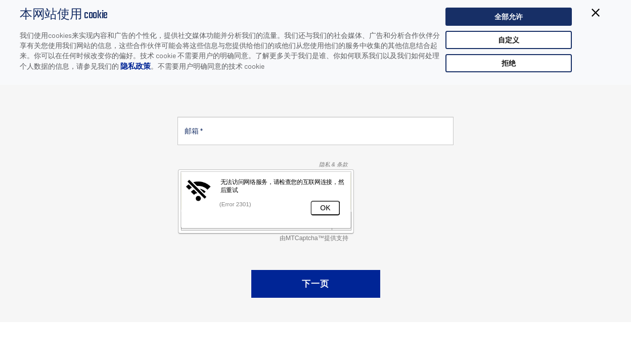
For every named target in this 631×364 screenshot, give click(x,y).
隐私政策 (136, 66)
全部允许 (509, 16)
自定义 (509, 40)
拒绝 (509, 63)
